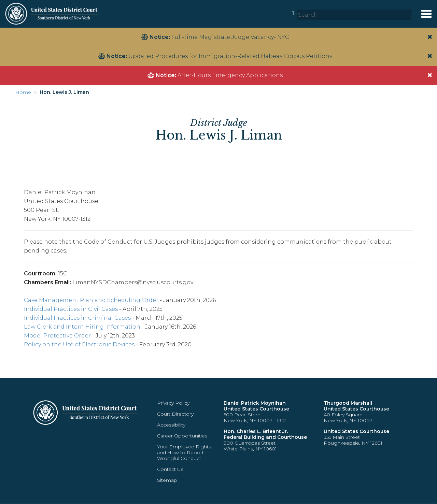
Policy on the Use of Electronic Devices (79, 344)
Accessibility (171, 425)
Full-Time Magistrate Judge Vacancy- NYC (230, 37)
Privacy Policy (173, 403)
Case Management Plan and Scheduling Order (91, 300)
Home (23, 92)
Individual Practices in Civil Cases (71, 309)
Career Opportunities (182, 436)
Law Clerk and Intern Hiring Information (82, 327)
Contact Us (170, 469)
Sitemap (167, 480)
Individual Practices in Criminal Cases (77, 318)
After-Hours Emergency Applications (230, 75)
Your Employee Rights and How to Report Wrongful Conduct (184, 452)
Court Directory (175, 414)
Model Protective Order (57, 336)
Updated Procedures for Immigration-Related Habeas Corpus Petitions (230, 56)
